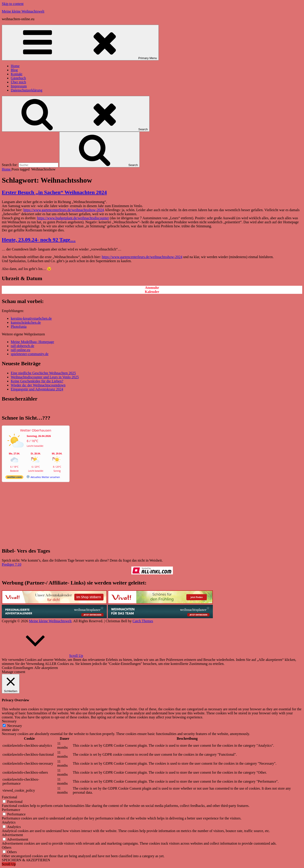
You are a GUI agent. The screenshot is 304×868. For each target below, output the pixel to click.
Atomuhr (152, 288)
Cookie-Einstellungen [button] (18, 668)
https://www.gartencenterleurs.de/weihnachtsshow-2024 (64, 210)
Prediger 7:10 (12, 564)
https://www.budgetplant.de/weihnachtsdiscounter (73, 218)
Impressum (19, 86)
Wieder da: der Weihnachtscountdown (38, 385)
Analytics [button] (9, 822)
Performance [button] (11, 810)
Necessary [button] (9, 721)
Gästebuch (18, 78)
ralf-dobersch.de (22, 346)
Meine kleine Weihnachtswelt (23, 11)
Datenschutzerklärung (26, 90)
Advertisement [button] (12, 835)
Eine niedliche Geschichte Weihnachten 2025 (43, 373)
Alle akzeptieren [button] (46, 668)
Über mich (18, 82)
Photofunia (19, 327)
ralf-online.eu (21, 350)
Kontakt (17, 74)
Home (15, 66)
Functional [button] (9, 797)
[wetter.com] (14, 478)
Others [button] (7, 847)
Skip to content (13, 4)
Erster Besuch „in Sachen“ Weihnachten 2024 (54, 192)
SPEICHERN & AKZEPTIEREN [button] (26, 860)
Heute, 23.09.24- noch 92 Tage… (39, 240)
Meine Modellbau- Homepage (32, 342)
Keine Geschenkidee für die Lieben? (37, 381)
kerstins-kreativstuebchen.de (31, 318)
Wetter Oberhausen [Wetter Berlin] (36, 430)
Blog (14, 70)
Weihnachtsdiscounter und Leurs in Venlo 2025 (45, 377)
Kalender (152, 292)
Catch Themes (143, 621)
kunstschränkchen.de (26, 322)
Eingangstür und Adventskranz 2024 (37, 389)
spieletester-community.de (30, 354)
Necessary (15, 726)
